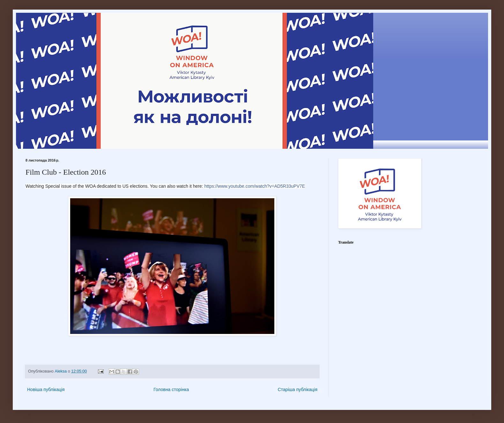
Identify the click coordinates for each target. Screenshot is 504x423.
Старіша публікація (298, 389)
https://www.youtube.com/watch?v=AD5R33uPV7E (255, 186)
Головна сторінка (171, 389)
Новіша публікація (46, 389)
